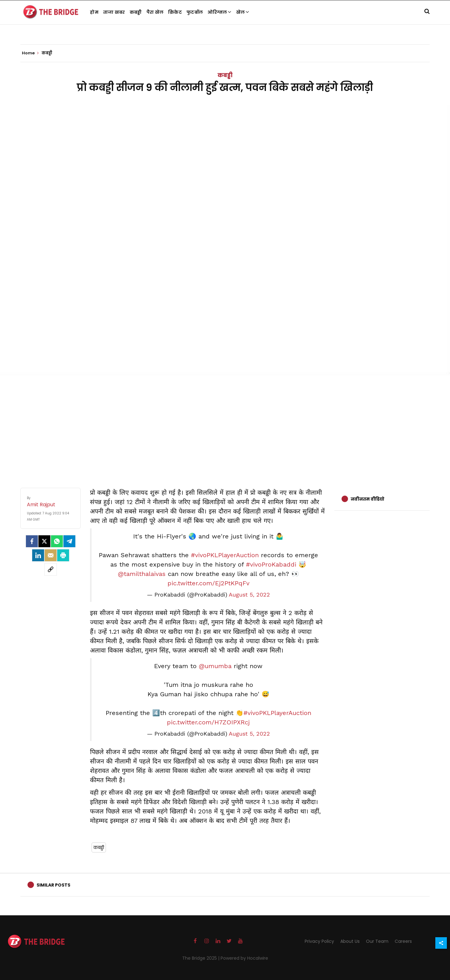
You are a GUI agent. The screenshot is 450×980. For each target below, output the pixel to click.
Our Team (377, 941)
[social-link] (51, 569)
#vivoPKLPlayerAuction (225, 555)
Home (30, 53)
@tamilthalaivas (142, 574)
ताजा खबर (114, 12)
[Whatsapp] (57, 541)
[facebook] (32, 541)
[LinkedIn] (38, 555)
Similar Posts (53, 885)
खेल (243, 12)
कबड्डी (136, 12)
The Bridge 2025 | (201, 958)
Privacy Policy (319, 941)
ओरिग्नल (220, 12)
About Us (350, 941)
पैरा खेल (155, 12)
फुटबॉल (195, 12)
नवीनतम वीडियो (367, 499)
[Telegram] (69, 541)
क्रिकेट (175, 12)
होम (94, 12)
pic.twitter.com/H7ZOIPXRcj (208, 722)
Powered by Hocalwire (244, 958)
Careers (403, 941)
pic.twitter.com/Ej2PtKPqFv (208, 583)
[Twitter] (44, 541)
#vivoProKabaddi (271, 564)
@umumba (215, 666)
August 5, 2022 (249, 595)
